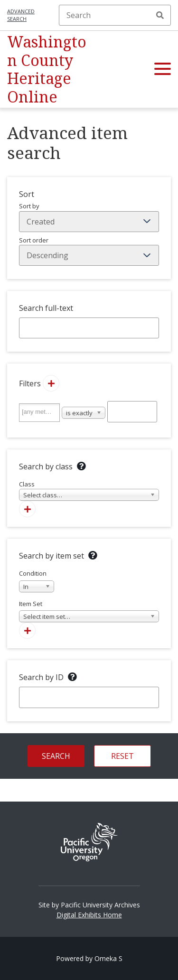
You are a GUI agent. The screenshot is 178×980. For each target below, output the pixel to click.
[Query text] (132, 411)
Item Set (89, 611)
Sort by (89, 217)
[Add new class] (27, 509)
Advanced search (21, 15)
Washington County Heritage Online (47, 69)
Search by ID (41, 677)
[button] (163, 69)
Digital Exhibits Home (89, 915)
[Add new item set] (27, 630)
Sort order (89, 251)
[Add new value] (51, 383)
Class (89, 490)
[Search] (115, 15)
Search (160, 15)
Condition (37, 581)
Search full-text (46, 308)
